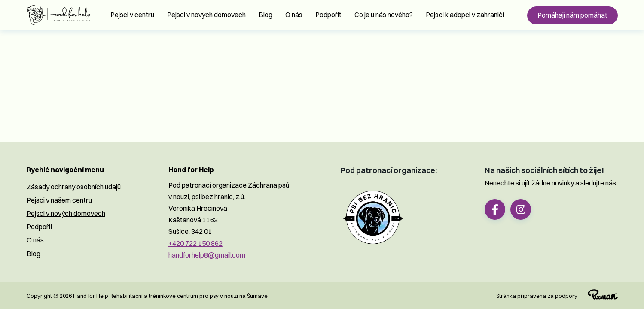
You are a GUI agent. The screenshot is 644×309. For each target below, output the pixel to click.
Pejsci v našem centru (59, 200)
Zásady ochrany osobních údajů (74, 187)
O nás (294, 15)
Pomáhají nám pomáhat (572, 15)
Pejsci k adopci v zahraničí (465, 15)
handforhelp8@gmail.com (207, 255)
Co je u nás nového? (384, 15)
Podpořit (328, 15)
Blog (266, 15)
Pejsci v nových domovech (206, 15)
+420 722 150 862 (195, 243)
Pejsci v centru (132, 15)
